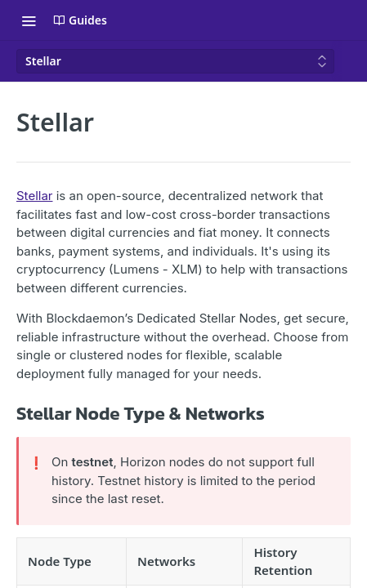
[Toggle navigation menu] (29, 20)
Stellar (34, 196)
